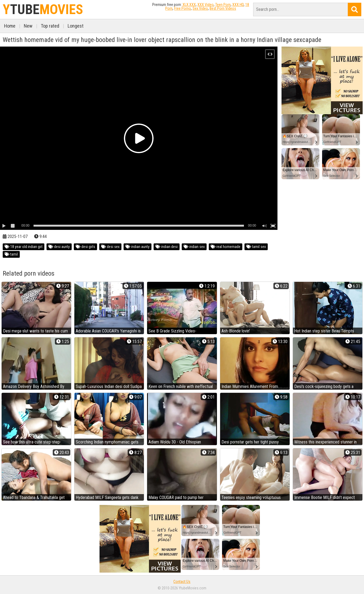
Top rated (50, 26)
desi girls (85, 247)
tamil (11, 254)
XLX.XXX (189, 5)
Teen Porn (223, 5)
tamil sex (256, 247)
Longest (76, 26)
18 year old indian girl (24, 247)
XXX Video (206, 5)
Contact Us (182, 582)
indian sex (194, 247)
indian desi (167, 247)
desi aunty (59, 247)
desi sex (110, 247)
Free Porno (183, 8)
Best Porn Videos (223, 8)
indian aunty (138, 247)
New (28, 26)
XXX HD (238, 5)
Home (10, 26)
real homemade (226, 247)
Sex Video (200, 8)
